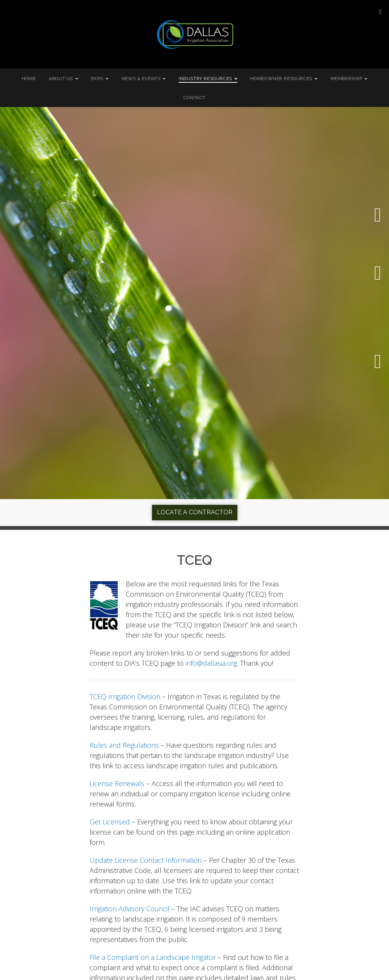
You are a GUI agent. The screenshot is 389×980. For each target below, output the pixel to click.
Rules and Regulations (124, 745)
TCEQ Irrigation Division (125, 696)
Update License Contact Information (146, 860)
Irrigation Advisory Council (130, 909)
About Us (63, 79)
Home (29, 79)
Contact (194, 98)
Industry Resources (208, 79)
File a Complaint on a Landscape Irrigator (153, 957)
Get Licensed (110, 822)
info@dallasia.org (211, 663)
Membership (349, 79)
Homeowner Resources (284, 79)
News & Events (144, 79)
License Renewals (117, 783)
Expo (100, 79)
